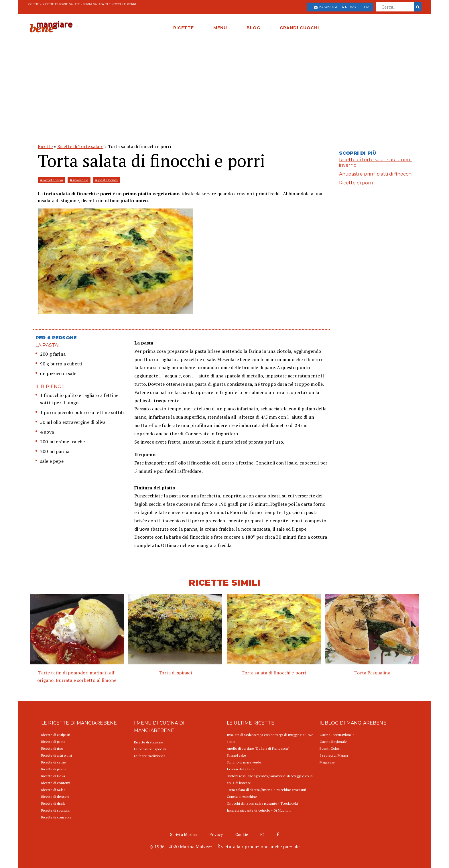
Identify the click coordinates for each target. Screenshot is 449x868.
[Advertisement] (224, 84)
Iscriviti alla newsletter (341, 7)
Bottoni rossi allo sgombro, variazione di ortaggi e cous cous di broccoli (270, 779)
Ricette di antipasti (56, 735)
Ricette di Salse (53, 790)
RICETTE (184, 28)
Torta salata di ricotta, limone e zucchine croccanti (266, 790)
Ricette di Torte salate (61, 4)
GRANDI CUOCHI (299, 28)
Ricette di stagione (149, 742)
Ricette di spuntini (55, 810)
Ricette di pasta (53, 742)
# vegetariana (52, 180)
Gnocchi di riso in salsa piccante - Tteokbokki (262, 803)
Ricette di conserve (56, 817)
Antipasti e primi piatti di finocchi (376, 174)
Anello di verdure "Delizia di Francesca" (258, 748)
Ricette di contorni (56, 783)
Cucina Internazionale (337, 735)
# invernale (79, 180)
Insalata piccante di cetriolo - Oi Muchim (259, 810)
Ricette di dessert (55, 797)
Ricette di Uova (53, 776)
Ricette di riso (52, 748)
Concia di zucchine (242, 797)
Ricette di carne (54, 762)
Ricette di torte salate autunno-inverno (375, 162)
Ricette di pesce (54, 769)
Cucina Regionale (333, 742)
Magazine (327, 762)
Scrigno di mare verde (244, 762)
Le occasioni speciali (150, 749)
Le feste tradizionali (150, 756)
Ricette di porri (356, 183)
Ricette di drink (53, 803)
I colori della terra (241, 769)
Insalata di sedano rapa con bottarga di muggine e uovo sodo (270, 738)
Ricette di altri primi (57, 755)
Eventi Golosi (330, 748)
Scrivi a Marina (183, 834)
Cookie (242, 834)
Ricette (33, 4)
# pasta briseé (106, 180)
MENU (220, 28)
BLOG (253, 28)
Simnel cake (236, 755)
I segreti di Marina (334, 755)
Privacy (216, 834)
